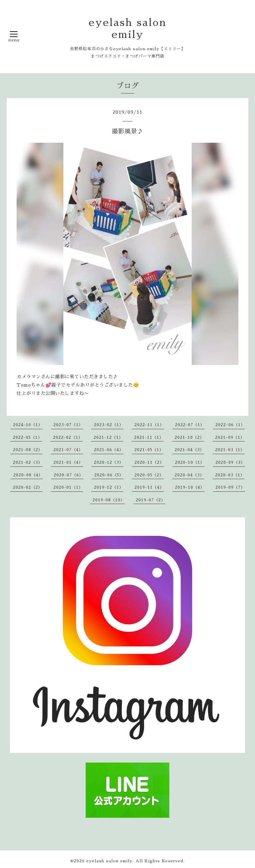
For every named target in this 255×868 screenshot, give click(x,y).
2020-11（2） (149, 462)
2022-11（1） (149, 425)
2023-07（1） (68, 425)
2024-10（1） (28, 425)
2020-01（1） (68, 487)
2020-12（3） (109, 462)
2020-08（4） (28, 475)
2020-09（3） (230, 462)
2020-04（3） (189, 475)
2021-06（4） (109, 450)
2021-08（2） (28, 450)
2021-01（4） (68, 462)
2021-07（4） (68, 450)
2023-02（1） (109, 425)
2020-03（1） (230, 475)
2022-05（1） (28, 437)
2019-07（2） (151, 500)
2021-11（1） (149, 437)
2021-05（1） (149, 450)
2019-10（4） (190, 487)
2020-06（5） (109, 475)
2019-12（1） (109, 487)
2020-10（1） (190, 462)
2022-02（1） (68, 437)
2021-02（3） (28, 462)
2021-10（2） (189, 437)
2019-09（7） (230, 487)
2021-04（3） (189, 450)
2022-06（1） (230, 425)
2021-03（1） (230, 450)
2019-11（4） (149, 487)
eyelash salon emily (109, 861)
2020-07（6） (69, 475)
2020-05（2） (149, 475)
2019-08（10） (109, 500)
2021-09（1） (230, 437)
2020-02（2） (28, 487)
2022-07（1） (190, 425)
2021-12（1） (108, 437)
